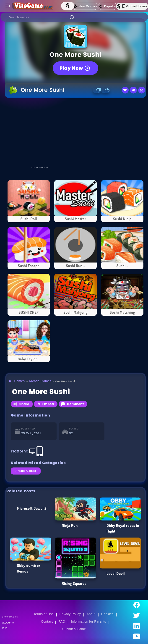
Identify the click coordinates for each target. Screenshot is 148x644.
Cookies (107, 614)
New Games (85, 6)
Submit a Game (74, 629)
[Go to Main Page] (33, 6)
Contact (47, 621)
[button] (72, 17)
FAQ (62, 621)
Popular (107, 6)
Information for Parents (88, 621)
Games (19, 381)
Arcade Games (40, 381)
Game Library (135, 6)
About (91, 614)
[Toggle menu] (7, 6)
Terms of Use (44, 614)
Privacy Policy (70, 614)
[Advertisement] (77, 132)
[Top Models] (68, 5)
